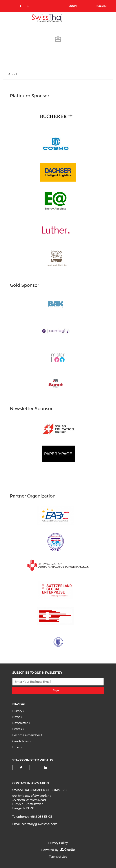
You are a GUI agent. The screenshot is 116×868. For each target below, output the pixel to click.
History (17, 711)
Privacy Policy (58, 843)
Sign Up (58, 690)
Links (16, 747)
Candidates (20, 741)
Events (17, 729)
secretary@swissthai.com (40, 824)
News (16, 717)
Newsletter (20, 723)
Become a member (26, 735)
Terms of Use (58, 857)
